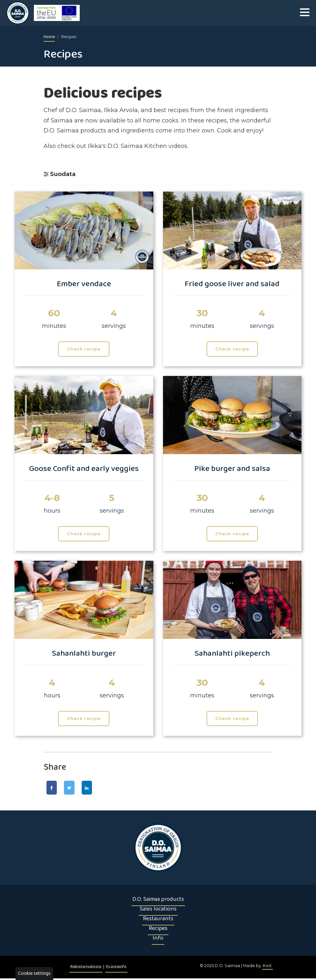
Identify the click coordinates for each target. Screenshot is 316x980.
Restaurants (158, 920)
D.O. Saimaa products (158, 901)
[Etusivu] (158, 849)
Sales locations (158, 911)
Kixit (267, 967)
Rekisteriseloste (86, 969)
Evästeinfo (116, 969)
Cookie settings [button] (34, 973)
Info (158, 940)
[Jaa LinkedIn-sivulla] (97, 788)
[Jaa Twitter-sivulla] (75, 788)
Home (49, 37)
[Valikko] (305, 13)
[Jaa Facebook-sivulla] (54, 788)
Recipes (158, 930)
